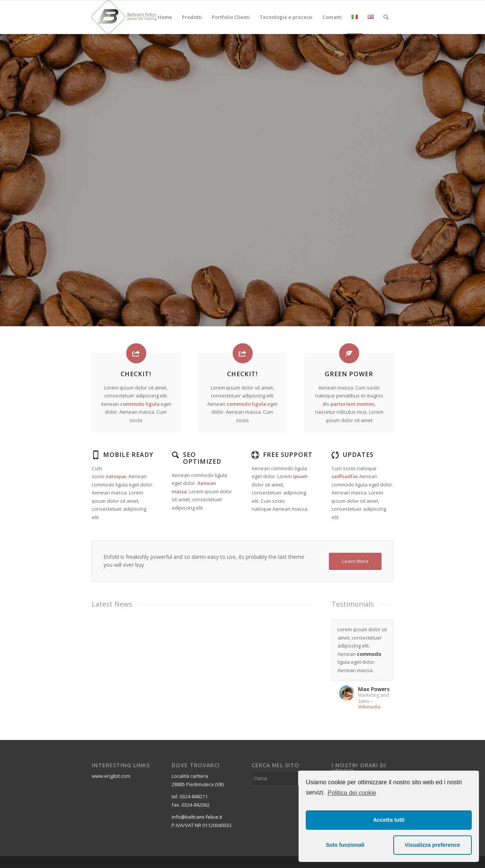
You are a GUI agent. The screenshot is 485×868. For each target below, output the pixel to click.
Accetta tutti (389, 820)
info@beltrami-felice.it (197, 817)
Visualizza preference (432, 845)
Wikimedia (369, 707)
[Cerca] (386, 17)
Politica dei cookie (352, 793)
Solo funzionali (345, 845)
